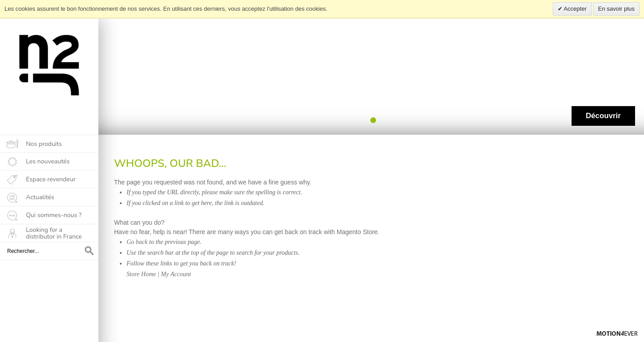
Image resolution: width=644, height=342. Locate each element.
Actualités (40, 197)
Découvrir (603, 116)
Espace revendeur (51, 179)
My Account (176, 274)
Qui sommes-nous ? (54, 215)
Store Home (141, 274)
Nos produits (44, 144)
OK (89, 251)
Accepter (575, 9)
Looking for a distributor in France (54, 233)
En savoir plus (616, 9)
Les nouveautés (48, 161)
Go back (137, 242)
